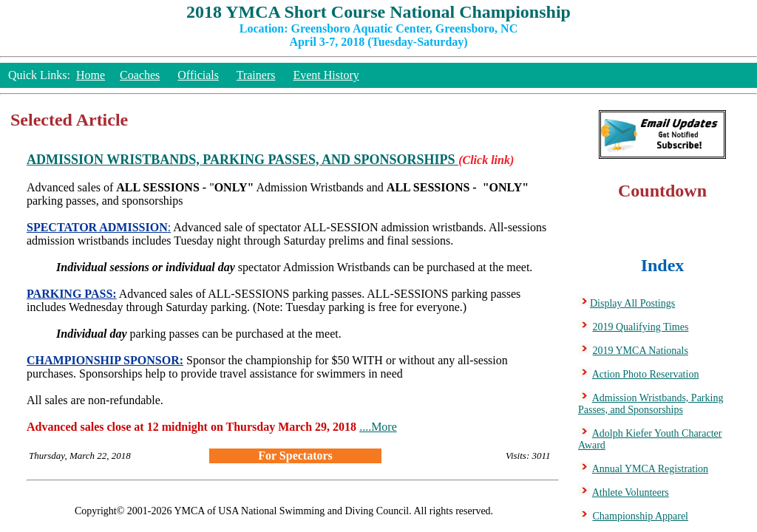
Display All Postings (632, 303)
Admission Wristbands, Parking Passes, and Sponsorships (651, 404)
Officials (198, 75)
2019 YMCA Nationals (641, 351)
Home (91, 75)
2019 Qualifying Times (641, 327)
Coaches (140, 75)
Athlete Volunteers (631, 492)
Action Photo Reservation (646, 374)
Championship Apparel (641, 516)
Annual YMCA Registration (650, 469)
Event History (326, 75)
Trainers (256, 75)
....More (378, 427)
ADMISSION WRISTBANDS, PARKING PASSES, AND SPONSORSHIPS (242, 160)
